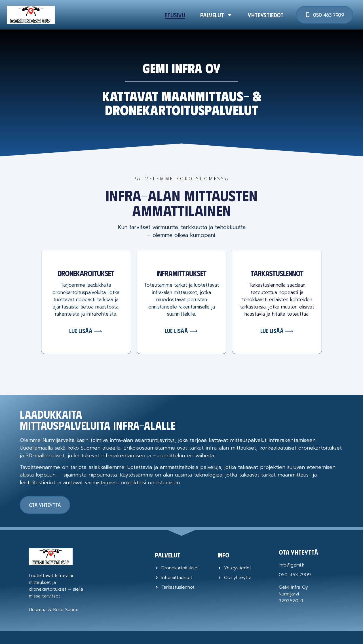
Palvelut (216, 15)
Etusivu (175, 15)
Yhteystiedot (266, 15)
